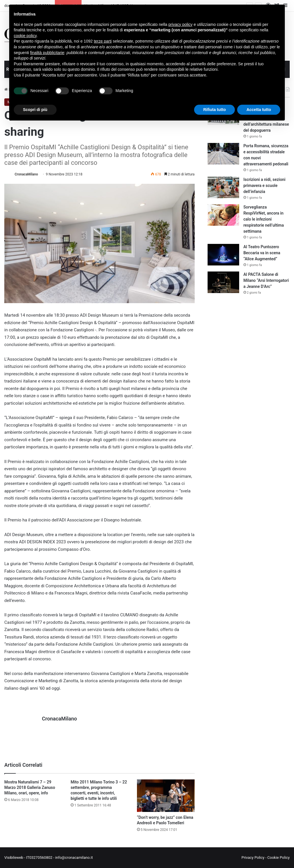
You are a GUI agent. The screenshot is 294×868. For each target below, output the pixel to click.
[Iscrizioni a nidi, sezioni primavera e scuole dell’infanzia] (223, 187)
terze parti (103, 41)
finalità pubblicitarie (47, 53)
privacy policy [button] (181, 24)
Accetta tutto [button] (259, 110)
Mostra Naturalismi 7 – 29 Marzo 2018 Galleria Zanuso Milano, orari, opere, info (30, 787)
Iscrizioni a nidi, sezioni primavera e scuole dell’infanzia (264, 186)
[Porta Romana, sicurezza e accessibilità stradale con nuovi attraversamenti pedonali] (223, 154)
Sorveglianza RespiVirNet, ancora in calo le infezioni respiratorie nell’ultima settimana (264, 219)
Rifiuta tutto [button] (215, 110)
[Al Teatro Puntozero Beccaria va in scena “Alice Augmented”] (223, 255)
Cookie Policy (278, 858)
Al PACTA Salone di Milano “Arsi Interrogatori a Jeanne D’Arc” (266, 280)
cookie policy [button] (25, 36)
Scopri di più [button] (35, 110)
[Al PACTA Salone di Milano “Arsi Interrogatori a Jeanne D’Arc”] (223, 282)
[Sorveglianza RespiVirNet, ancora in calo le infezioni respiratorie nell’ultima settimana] (223, 215)
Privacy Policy (253, 858)
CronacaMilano (26, 174)
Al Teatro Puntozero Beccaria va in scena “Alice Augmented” (262, 253)
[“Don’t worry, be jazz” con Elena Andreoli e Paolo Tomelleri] (166, 796)
